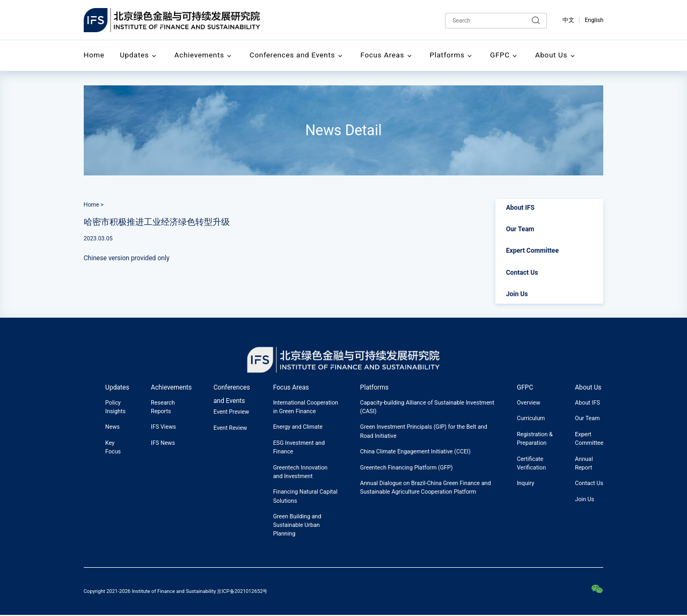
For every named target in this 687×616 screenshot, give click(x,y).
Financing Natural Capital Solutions (305, 496)
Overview (529, 403)
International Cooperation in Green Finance (306, 407)
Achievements (199, 55)
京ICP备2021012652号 (242, 591)
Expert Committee (532, 251)
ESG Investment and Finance (299, 447)
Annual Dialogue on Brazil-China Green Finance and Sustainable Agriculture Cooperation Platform (426, 487)
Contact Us (522, 273)
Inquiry (525, 483)
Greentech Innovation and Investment (301, 472)
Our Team (520, 229)
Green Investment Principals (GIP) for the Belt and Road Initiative (424, 431)
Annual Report (584, 463)
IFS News (163, 443)
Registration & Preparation (535, 439)
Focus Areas (383, 55)
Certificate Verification (531, 463)
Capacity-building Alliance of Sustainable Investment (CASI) (427, 407)
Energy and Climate (298, 427)
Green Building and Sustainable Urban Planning (297, 525)
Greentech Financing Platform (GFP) (407, 468)
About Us (551, 55)
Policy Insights (115, 407)
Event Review (231, 428)
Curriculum (531, 418)
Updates (134, 55)
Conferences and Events (292, 55)
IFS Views (163, 427)
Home (94, 55)
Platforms (447, 55)
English (594, 20)
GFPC (500, 55)
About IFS (520, 208)
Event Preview (232, 412)
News (112, 427)
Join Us (517, 294)
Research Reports (163, 407)
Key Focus (113, 447)
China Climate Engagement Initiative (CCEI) (415, 452)
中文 (568, 20)
